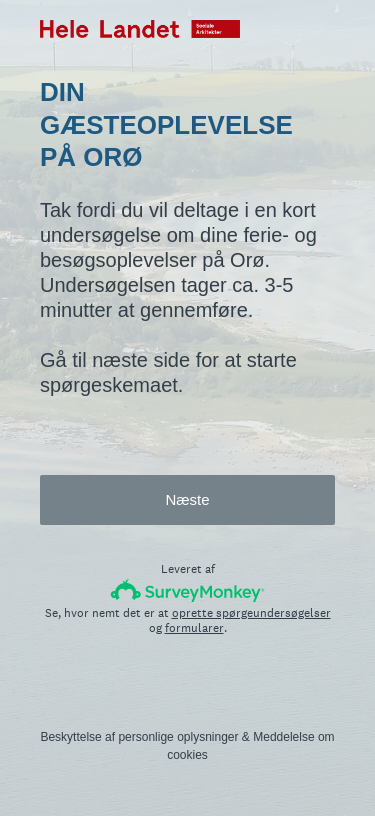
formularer (194, 628)
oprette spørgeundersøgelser (251, 613)
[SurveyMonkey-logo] (187, 590)
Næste (187, 499)
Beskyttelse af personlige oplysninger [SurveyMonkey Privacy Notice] (139, 737)
